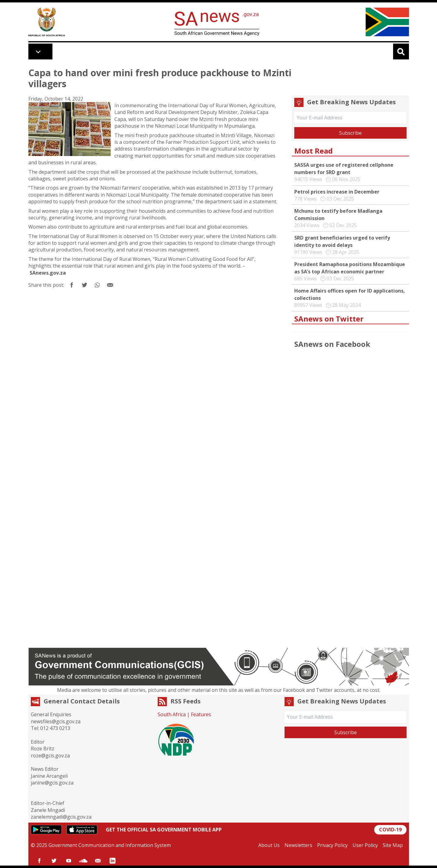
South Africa (172, 714)
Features (201, 714)
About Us (269, 845)
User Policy (365, 845)
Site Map (393, 845)
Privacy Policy (332, 845)
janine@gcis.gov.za (52, 783)
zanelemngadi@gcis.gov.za (61, 817)
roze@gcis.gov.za (50, 756)
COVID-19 (390, 830)
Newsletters (298, 845)
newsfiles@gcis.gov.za (56, 721)
